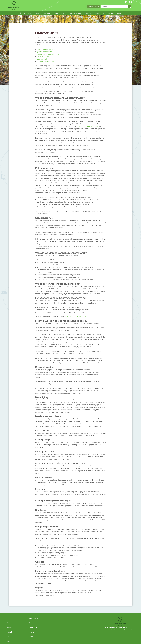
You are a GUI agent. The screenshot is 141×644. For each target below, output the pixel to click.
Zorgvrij (120, 13)
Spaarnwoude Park (22, 5)
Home (21, 13)
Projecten (88, 13)
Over (63, 13)
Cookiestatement (123, 627)
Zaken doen (100, 13)
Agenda (47, 13)
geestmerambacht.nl (45, 52)
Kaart (56, 13)
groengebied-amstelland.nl (47, 61)
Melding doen (94, 7)
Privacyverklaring (110, 627)
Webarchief (128, 630)
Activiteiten (28, 13)
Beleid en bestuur (75, 13)
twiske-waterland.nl (44, 59)
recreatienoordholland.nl (46, 49)
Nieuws (38, 13)
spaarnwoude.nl (43, 57)
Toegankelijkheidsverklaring (113, 630)
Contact (111, 13)
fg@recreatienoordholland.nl (88, 126)
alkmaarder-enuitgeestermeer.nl (49, 54)
